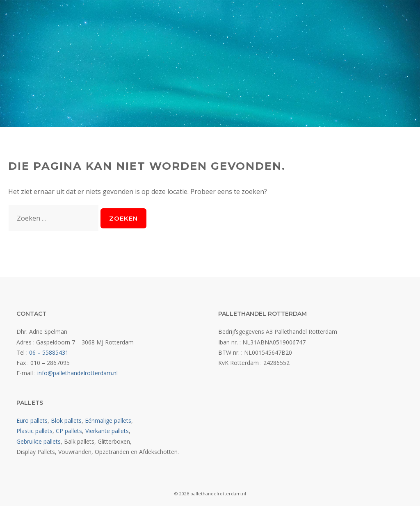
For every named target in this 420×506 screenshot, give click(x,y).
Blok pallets (66, 421)
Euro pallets (32, 421)
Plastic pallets (34, 431)
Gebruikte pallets (39, 441)
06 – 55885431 (49, 352)
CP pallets (69, 431)
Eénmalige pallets (108, 421)
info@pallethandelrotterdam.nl (78, 373)
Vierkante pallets (107, 431)
